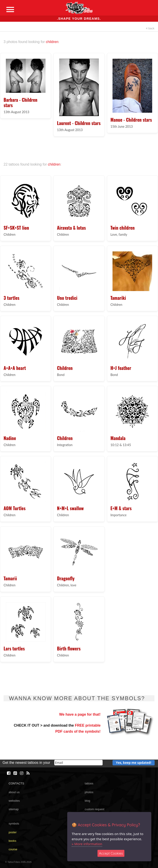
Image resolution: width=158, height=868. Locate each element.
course (13, 849)
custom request (95, 809)
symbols (14, 824)
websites (14, 801)
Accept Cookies (111, 853)
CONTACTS (16, 783)
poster (13, 832)
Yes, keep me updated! (134, 763)
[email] (78, 763)
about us (14, 792)
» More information (87, 844)
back (150, 28)
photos (89, 792)
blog (87, 801)
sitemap (14, 809)
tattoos (89, 783)
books (12, 841)
